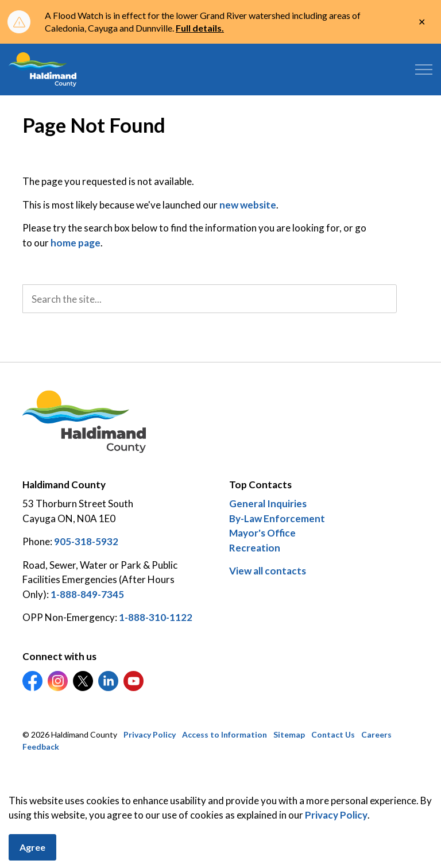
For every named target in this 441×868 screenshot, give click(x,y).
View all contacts (268, 571)
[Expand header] (424, 70)
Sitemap (289, 734)
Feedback (41, 747)
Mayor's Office (262, 533)
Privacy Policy (336, 860)
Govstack (80, 782)
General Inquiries (268, 504)
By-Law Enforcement (277, 518)
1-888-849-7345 (87, 594)
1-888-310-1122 (156, 617)
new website (248, 205)
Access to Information (225, 734)
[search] (210, 299)
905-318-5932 (86, 541)
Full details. (200, 28)
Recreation (255, 548)
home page (76, 243)
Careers (376, 734)
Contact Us (333, 734)
